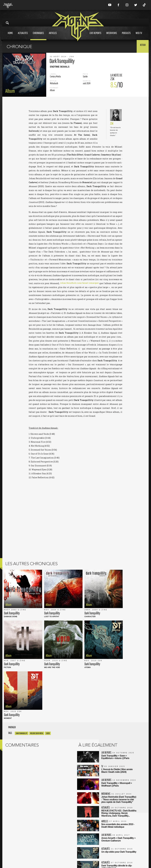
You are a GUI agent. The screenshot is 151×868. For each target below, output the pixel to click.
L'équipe (52, 854)
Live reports (95, 36)
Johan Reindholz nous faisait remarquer (82, 283)
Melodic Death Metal (37, 657)
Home (10, 36)
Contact (51, 861)
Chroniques (38, 36)
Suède (48, 657)
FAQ (50, 858)
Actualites (23, 36)
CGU (50, 851)
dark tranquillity (22, 657)
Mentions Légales (56, 848)
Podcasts (126, 36)
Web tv (139, 36)
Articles (53, 36)
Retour (141, 46)
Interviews (112, 36)
